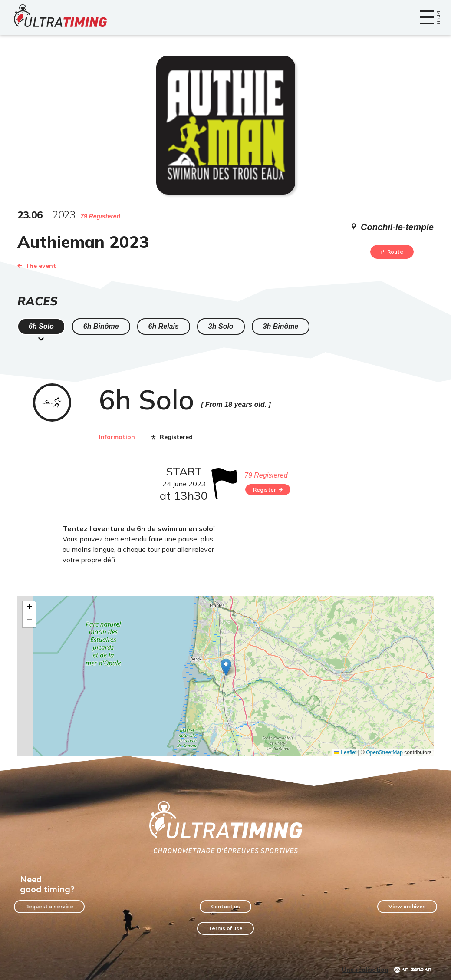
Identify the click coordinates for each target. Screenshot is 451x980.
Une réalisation (365, 970)
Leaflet (345, 752)
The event (37, 266)
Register (268, 490)
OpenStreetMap (384, 752)
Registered (171, 437)
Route (392, 252)
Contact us (225, 906)
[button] (226, 667)
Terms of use (225, 928)
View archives (407, 906)
